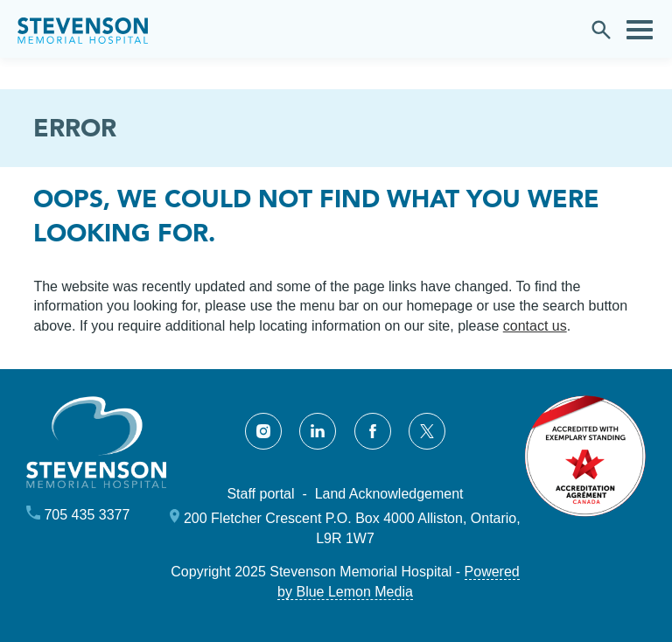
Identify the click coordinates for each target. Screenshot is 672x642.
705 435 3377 (87, 515)
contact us (535, 326)
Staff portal (260, 494)
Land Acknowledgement (389, 494)
